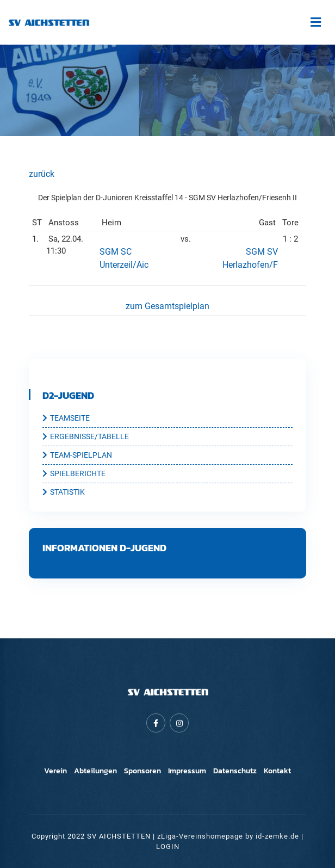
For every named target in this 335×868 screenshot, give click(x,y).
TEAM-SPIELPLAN (77, 455)
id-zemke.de (277, 836)
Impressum (187, 771)
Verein (55, 771)
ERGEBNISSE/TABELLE (86, 437)
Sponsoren (142, 771)
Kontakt (277, 771)
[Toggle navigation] (315, 22)
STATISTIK (64, 493)
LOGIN (168, 847)
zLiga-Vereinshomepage (200, 836)
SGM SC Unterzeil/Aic (124, 258)
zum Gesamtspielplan (167, 306)
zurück (42, 174)
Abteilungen (95, 771)
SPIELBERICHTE (74, 474)
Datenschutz (235, 771)
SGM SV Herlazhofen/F (250, 258)
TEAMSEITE (66, 418)
